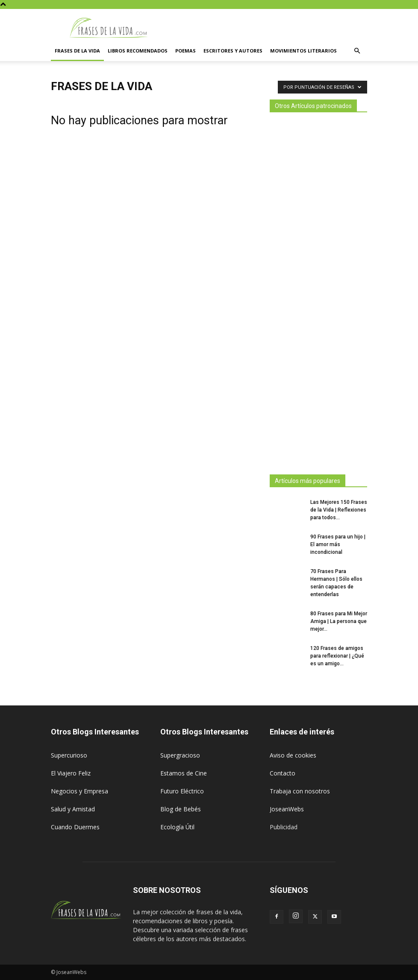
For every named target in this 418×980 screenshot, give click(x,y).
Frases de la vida (77, 51)
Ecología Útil (177, 827)
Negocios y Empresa (79, 791)
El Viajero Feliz (71, 773)
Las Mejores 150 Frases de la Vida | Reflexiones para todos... (339, 510)
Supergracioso (180, 755)
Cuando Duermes (75, 827)
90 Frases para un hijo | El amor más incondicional (338, 544)
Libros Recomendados (138, 51)
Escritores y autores (233, 51)
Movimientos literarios (303, 51)
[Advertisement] (318, 291)
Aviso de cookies (293, 755)
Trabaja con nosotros (300, 791)
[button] (357, 51)
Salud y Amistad (73, 809)
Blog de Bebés (181, 809)
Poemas (185, 51)
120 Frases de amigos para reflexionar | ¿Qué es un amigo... (337, 656)
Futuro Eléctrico (182, 791)
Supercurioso (69, 755)
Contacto (283, 773)
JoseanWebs (287, 809)
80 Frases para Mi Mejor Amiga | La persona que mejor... (339, 621)
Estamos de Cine (184, 773)
